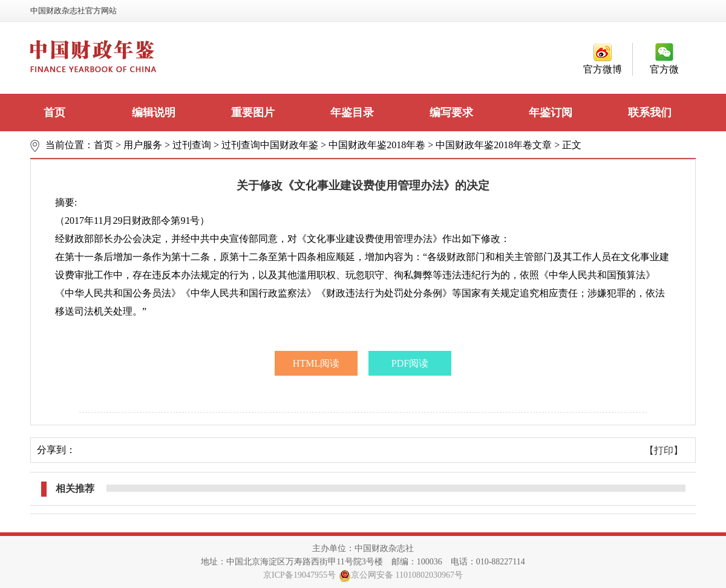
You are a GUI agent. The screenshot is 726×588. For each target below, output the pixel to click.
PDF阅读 (410, 363)
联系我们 (650, 113)
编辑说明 (154, 113)
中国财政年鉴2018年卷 (377, 145)
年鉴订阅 (551, 113)
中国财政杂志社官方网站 (74, 11)
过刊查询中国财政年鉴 (270, 145)
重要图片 (253, 113)
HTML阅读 (316, 363)
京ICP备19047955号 (299, 575)
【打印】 (664, 450)
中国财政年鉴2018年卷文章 (494, 145)
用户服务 (143, 145)
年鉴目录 (352, 113)
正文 (572, 145)
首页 (54, 113)
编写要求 (451, 113)
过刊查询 (192, 145)
